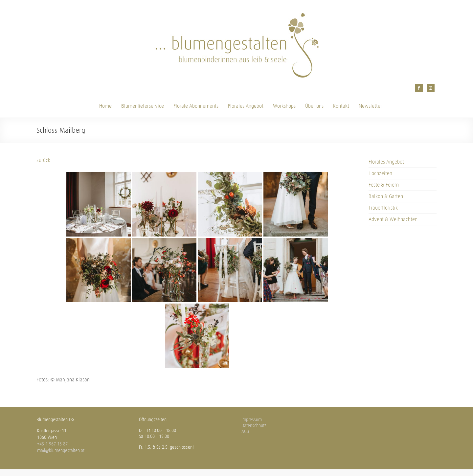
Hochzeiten (380, 173)
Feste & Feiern (384, 185)
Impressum (252, 420)
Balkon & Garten (386, 196)
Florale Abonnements (196, 106)
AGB (245, 431)
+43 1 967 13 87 (52, 444)
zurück (43, 160)
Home (105, 106)
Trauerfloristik (383, 208)
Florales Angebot (246, 106)
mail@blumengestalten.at (61, 451)
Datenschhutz (254, 426)
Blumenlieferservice (143, 106)
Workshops (284, 106)
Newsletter (370, 106)
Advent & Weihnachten (393, 219)
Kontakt (341, 106)
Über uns (314, 106)
